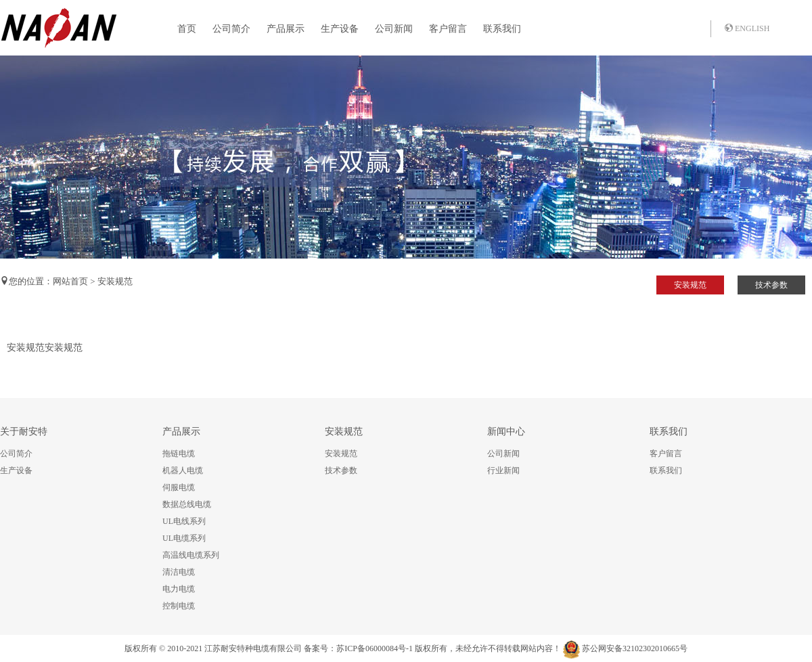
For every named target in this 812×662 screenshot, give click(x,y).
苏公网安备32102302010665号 (635, 648)
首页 (187, 29)
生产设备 (340, 29)
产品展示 (286, 29)
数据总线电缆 (187, 504)
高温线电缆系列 (191, 555)
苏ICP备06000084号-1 (375, 648)
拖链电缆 (179, 454)
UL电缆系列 (184, 538)
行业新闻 (503, 470)
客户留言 (448, 29)
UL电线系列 (184, 521)
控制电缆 (179, 606)
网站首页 (70, 281)
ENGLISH (747, 28)
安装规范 (690, 285)
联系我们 (502, 29)
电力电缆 (179, 589)
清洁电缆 (179, 572)
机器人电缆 (183, 470)
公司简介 (231, 29)
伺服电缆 (179, 487)
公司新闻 (394, 29)
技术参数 (771, 285)
